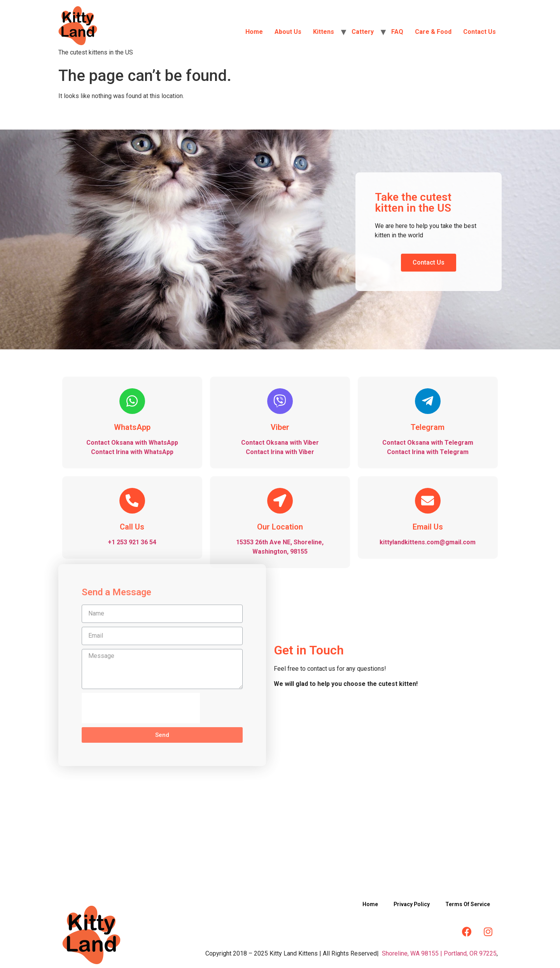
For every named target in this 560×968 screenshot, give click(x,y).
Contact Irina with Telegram (428, 452)
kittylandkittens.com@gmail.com (428, 542)
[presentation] (141, 708)
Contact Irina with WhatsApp (132, 452)
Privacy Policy (412, 904)
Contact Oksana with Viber (280, 443)
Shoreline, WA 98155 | (412, 953)
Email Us (428, 527)
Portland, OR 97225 (470, 953)
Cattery (363, 32)
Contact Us (479, 32)
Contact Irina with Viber (280, 452)
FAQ (397, 32)
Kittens (324, 32)
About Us (288, 32)
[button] (429, 263)
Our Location (280, 527)
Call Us (132, 527)
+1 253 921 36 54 (132, 542)
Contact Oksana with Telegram (428, 443)
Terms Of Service (468, 904)
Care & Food (433, 32)
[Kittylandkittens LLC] (280, 828)
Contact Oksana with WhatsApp (132, 443)
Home (254, 32)
